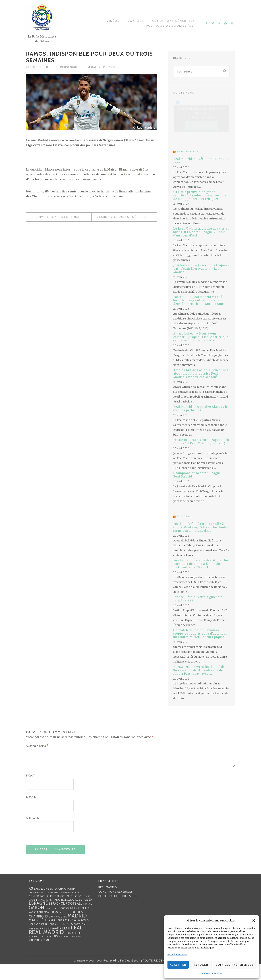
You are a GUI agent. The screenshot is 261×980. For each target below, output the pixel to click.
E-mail (32, 812)
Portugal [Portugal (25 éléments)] (80, 940)
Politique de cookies (212, 973)
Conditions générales (174, 21)
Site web (32, 833)
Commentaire (37, 746)
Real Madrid (108, 903)
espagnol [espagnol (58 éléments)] (57, 919)
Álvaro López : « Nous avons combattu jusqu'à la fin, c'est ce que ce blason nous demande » (201, 337)
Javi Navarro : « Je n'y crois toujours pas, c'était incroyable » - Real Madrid (201, 269)
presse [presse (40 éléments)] (34, 944)
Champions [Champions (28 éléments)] (66, 908)
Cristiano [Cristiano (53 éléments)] (37, 915)
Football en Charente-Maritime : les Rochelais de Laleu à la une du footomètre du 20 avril (201, 564)
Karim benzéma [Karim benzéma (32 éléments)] (39, 928)
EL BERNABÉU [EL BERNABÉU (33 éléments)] (84, 915)
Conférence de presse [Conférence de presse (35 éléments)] (44, 912)
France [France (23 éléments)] (88, 919)
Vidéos (113, 21)
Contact (136, 21)
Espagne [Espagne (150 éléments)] (38, 919)
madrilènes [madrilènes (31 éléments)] (56, 936)
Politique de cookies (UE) (170, 26)
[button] (254, 921)
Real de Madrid (189, 151)
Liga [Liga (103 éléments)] (54, 927)
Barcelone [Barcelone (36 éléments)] (41, 904)
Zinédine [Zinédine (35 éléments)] (75, 952)
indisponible (71, 67)
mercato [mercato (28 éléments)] (35, 940)
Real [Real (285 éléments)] (77, 943)
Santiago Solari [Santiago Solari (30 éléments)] (40, 952)
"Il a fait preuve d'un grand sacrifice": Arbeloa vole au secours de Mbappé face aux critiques (200, 195)
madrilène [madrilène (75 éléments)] (38, 936)
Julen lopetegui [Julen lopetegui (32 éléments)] (81, 924)
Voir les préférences (235, 965)
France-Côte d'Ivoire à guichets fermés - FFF (198, 599)
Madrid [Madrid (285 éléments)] (77, 931)
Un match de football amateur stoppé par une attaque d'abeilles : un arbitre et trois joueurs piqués (200, 634)
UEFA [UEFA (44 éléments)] (55, 952)
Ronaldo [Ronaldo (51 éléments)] (72, 949)
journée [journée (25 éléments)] (65, 924)
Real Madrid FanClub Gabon (122, 976)
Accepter (178, 965)
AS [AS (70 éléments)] (31, 904)
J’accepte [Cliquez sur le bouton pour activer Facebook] (201, 126)
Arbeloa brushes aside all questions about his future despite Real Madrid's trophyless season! (201, 374)
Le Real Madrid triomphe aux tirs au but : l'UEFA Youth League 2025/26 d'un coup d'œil (201, 232)
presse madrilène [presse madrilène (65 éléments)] (55, 944)
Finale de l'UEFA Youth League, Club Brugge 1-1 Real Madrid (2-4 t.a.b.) (201, 442)
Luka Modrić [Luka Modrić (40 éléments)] (58, 932)
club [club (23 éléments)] (77, 908)
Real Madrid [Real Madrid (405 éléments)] (46, 948)
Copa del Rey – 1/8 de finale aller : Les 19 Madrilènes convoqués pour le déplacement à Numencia (64, 217)
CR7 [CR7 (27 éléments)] (88, 912)
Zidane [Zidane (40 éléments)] (64, 952)
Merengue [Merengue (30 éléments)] (48, 940)
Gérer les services (177, 955)
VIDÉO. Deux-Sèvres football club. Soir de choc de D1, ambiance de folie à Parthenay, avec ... (199, 670)
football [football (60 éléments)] (74, 919)
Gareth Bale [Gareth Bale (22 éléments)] (52, 924)
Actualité (34, 67)
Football (185, 516)
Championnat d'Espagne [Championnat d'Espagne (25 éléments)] (43, 908)
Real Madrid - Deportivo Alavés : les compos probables (201, 408)
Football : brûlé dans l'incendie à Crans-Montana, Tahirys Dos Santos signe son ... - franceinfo (201, 527)
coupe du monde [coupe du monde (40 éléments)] (73, 912)
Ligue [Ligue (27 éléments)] (62, 928)
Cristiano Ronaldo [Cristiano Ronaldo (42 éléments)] (60, 915)
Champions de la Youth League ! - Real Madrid (199, 475)
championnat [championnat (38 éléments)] (68, 904)
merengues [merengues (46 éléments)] (64, 939)
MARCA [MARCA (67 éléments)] (71, 936)
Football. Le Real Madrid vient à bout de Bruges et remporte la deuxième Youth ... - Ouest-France (199, 300)
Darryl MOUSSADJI (105, 67)
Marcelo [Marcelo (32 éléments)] (83, 936)
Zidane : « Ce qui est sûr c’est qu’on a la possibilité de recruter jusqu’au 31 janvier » (127, 217)
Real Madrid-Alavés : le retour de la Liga (201, 161)
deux (54, 67)
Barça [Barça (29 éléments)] (54, 904)
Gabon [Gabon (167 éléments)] (37, 923)
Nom (30, 791)
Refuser (201, 965)
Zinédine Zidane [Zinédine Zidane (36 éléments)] (40, 956)
